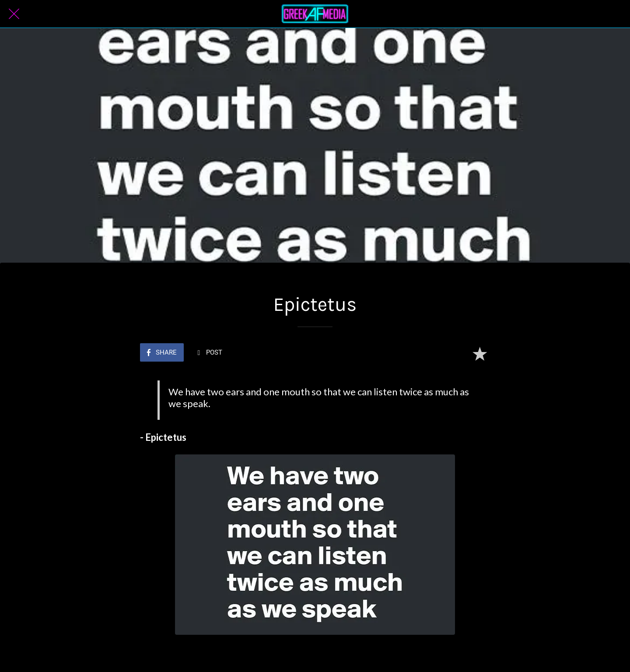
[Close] (14, 14)
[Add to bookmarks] (479, 353)
